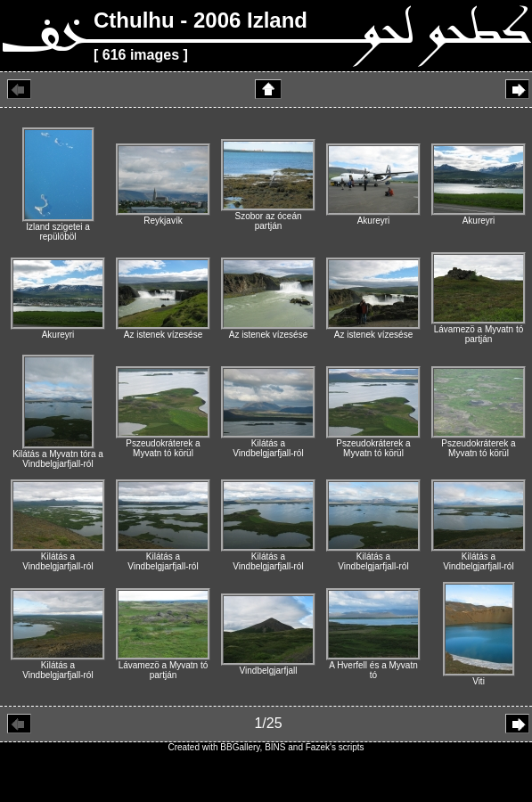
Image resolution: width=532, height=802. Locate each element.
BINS (275, 747)
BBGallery (240, 747)
